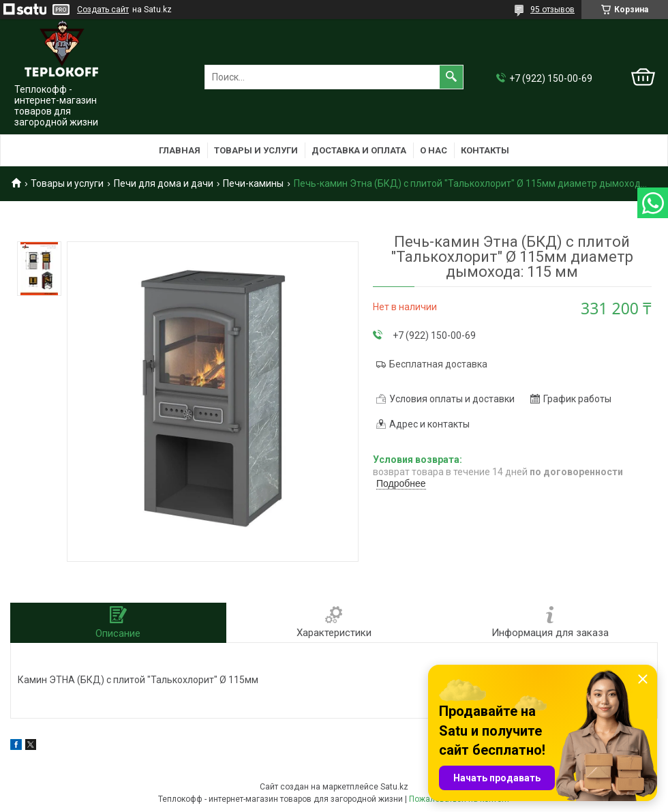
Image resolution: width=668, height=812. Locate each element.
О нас (434, 150)
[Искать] (451, 77)
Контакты (485, 150)
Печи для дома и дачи (164, 183)
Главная (180, 150)
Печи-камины (253, 183)
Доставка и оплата (359, 150)
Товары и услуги (256, 150)
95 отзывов (552, 10)
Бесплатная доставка (438, 364)
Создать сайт (103, 10)
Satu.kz (394, 787)
